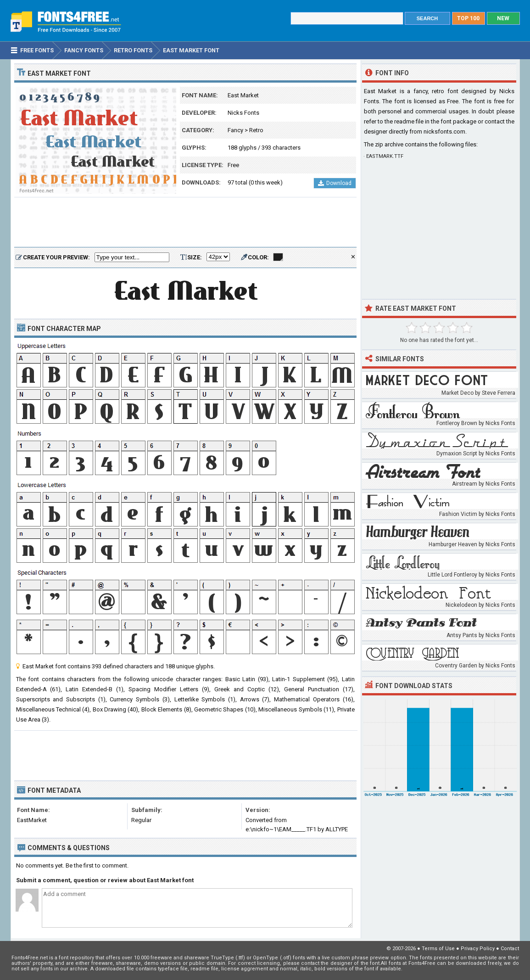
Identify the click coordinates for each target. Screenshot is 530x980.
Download (335, 183)
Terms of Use (438, 949)
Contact (510, 949)
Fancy (235, 130)
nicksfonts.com (444, 132)
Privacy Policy (478, 949)
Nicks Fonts (243, 113)
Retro (256, 130)
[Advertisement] (185, 223)
